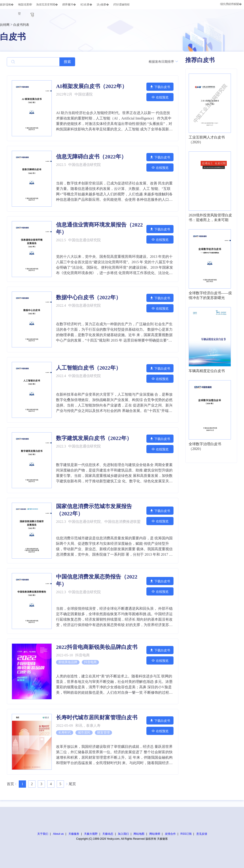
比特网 (5, 25)
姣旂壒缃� (7, 5)
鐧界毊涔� (69, 5)
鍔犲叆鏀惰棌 (122, 5)
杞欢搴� (86, 5)
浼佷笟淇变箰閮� (47, 5)
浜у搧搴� (103, 5)
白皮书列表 (21, 25)
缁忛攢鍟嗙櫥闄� (231, 4)
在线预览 (160, 97)
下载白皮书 (160, 87)
